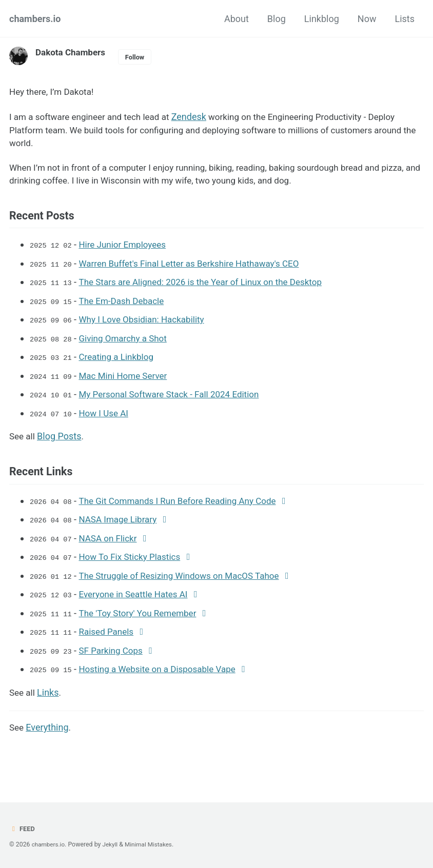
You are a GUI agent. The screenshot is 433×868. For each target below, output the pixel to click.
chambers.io (35, 19)
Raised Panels (110, 637)
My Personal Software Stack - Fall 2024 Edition (176, 400)
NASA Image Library (122, 526)
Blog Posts (61, 441)
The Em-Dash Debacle (126, 307)
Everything (48, 732)
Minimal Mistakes (153, 845)
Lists (405, 19)
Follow (140, 57)
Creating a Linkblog (121, 363)
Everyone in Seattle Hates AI (139, 600)
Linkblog (322, 19)
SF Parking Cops (115, 655)
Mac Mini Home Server (128, 381)
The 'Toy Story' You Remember (143, 618)
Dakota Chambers (72, 52)
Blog (277, 19)
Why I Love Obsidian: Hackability (147, 326)
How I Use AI (107, 418)
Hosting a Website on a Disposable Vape (164, 673)
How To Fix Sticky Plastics (135, 563)
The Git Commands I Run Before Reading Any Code (185, 507)
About (237, 19)
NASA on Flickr (112, 544)
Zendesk (198, 118)
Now (367, 19)
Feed (23, 829)
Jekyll (112, 845)
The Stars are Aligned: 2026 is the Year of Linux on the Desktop (210, 289)
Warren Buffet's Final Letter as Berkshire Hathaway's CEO (198, 270)
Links (49, 697)
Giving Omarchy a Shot (127, 344)
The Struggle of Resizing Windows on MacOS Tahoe (187, 581)
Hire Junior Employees (127, 252)
